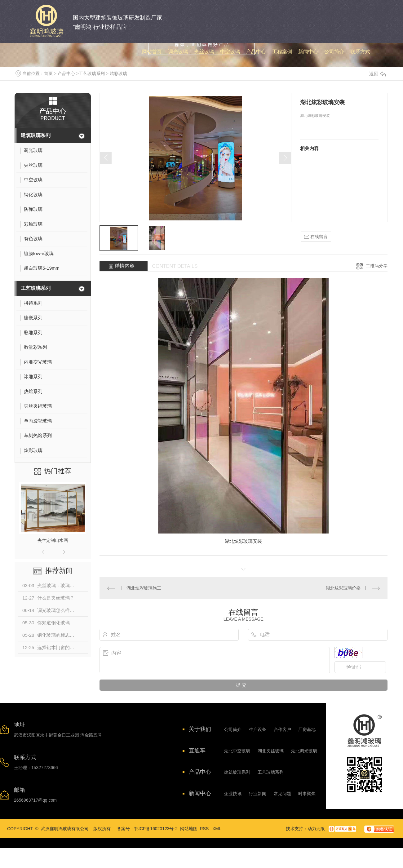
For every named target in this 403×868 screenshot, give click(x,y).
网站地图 (189, 829)
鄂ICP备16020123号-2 (156, 829)
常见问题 (282, 794)
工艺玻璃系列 (92, 73)
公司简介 (233, 729)
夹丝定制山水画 (53, 540)
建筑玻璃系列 (36, 135)
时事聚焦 (307, 794)
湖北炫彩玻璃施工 (144, 588)
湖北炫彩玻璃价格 (343, 588)
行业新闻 (258, 794)
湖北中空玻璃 (237, 751)
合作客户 (282, 729)
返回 (378, 74)
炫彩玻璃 (118, 73)
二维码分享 (377, 266)
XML (217, 829)
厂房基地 (307, 729)
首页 (48, 73)
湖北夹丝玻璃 (271, 751)
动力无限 (316, 829)
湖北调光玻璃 (304, 751)
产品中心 (66, 73)
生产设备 (258, 729)
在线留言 (316, 237)
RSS (205, 829)
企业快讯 (233, 794)
